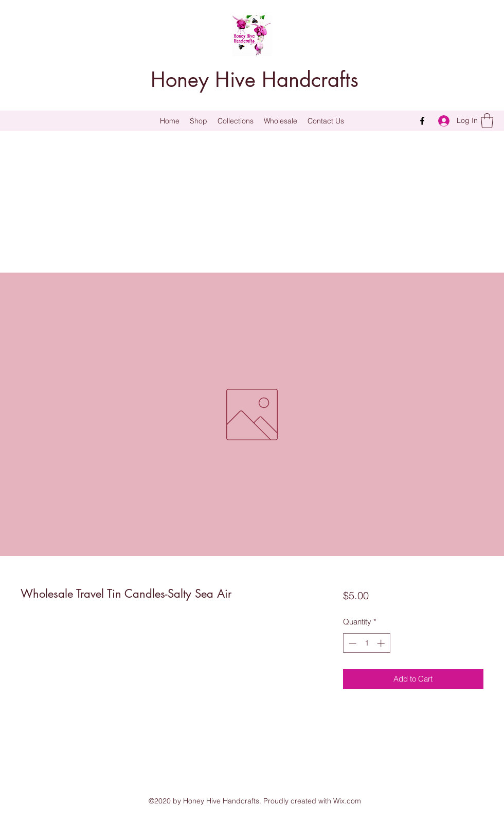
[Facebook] (422, 121)
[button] (236, 121)
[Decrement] (352, 643)
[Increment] (382, 643)
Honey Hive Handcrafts (255, 80)
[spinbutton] (366, 643)
